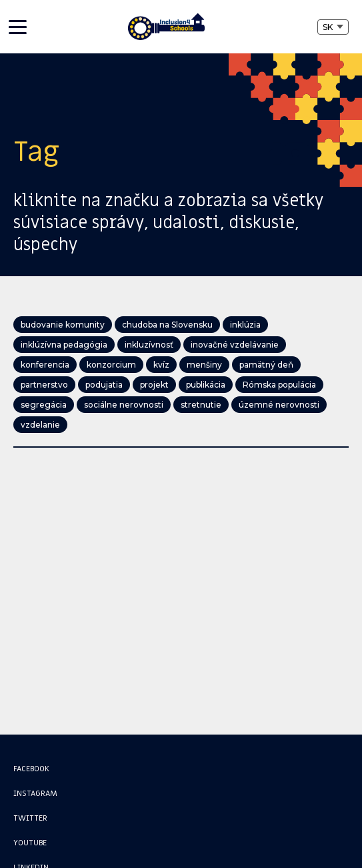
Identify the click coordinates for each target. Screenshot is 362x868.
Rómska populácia (279, 385)
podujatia (104, 385)
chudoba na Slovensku (167, 325)
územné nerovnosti (279, 405)
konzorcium (111, 365)
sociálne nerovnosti (124, 405)
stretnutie (201, 405)
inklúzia (245, 325)
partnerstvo (44, 385)
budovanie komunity (63, 325)
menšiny (204, 365)
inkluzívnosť (149, 345)
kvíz (161, 365)
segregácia (44, 405)
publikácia (206, 385)
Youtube (30, 843)
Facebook (31, 769)
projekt (154, 385)
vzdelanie (40, 425)
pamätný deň (266, 365)
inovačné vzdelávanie (235, 345)
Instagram (35, 793)
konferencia (45, 365)
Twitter (30, 818)
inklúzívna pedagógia (64, 345)
